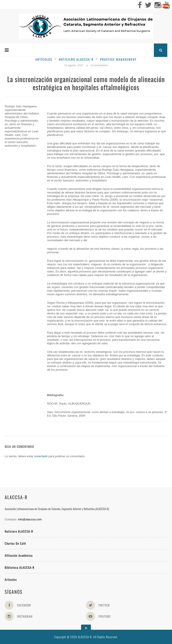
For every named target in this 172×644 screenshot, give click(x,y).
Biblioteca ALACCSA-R (20, 567)
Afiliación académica (19, 555)
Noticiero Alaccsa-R (76, 59)
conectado (41, 456)
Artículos (44, 59)
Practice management (118, 59)
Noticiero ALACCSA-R (19, 531)
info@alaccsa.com (30, 519)
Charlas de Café (15, 543)
